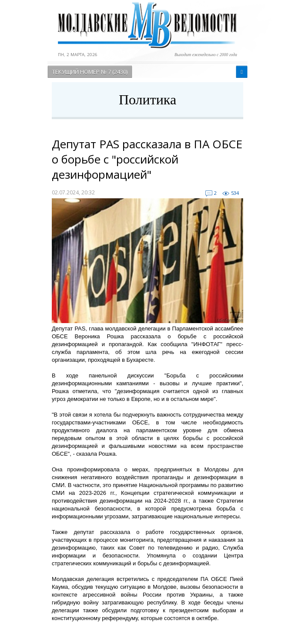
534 (235, 193)
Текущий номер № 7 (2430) (90, 72)
